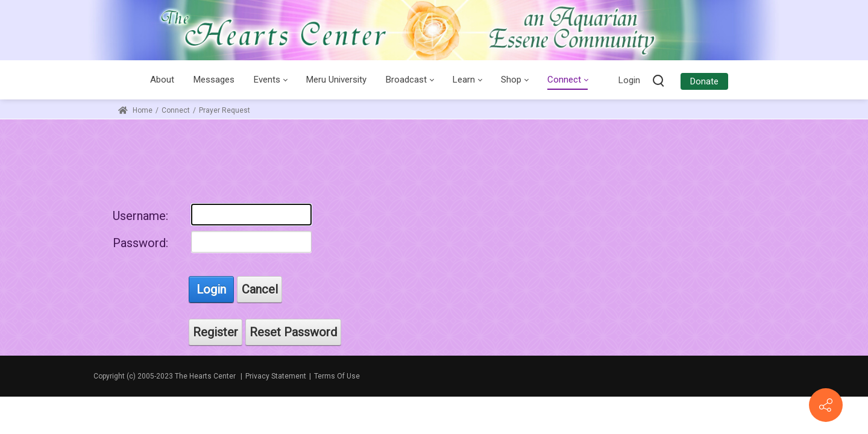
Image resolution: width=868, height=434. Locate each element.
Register (215, 332)
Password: (140, 243)
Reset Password (293, 332)
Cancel (260, 289)
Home (135, 110)
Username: (140, 216)
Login (629, 80)
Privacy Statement (276, 376)
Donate (704, 81)
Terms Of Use (337, 376)
